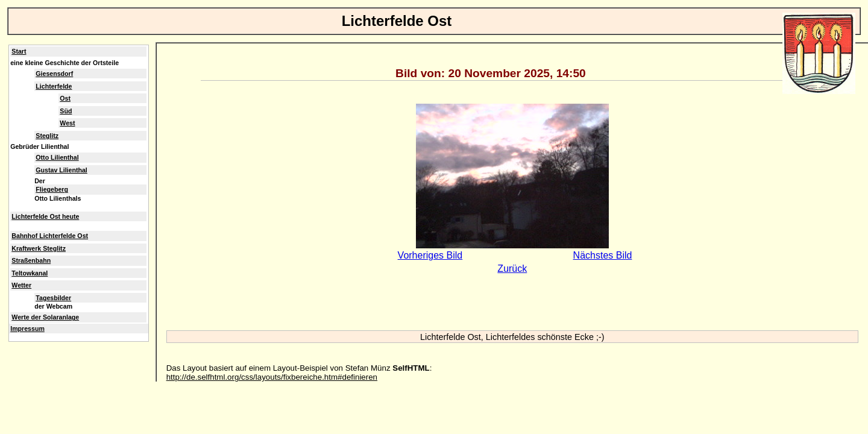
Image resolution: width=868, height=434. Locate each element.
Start (19, 51)
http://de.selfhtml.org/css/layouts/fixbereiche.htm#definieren (272, 377)
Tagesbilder (53, 298)
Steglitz (47, 136)
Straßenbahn (31, 260)
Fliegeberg (52, 189)
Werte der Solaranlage (45, 317)
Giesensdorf (54, 74)
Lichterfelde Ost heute (45, 216)
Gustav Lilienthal (61, 170)
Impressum (27, 329)
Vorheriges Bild (430, 255)
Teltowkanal (30, 273)
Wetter (21, 285)
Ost (65, 98)
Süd (66, 111)
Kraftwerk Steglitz (39, 248)
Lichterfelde (54, 86)
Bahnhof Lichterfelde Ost (50, 236)
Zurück (512, 269)
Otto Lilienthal (57, 157)
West (67, 123)
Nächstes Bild (603, 255)
